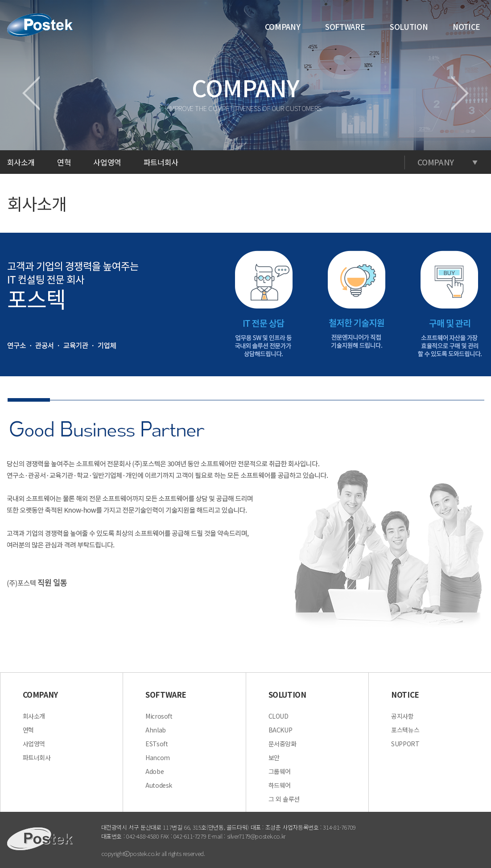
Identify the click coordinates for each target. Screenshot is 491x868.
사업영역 (107, 162)
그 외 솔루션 (284, 799)
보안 (274, 757)
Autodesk (159, 785)
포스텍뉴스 (405, 730)
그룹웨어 (280, 771)
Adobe (155, 771)
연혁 (64, 162)
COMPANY (283, 27)
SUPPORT (405, 744)
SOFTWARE (345, 27)
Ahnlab (156, 730)
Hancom (158, 757)
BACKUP (281, 730)
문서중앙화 (283, 744)
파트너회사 (161, 162)
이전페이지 (31, 93)
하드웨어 (280, 785)
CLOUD (279, 716)
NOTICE (466, 27)
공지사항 (402, 716)
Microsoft (159, 716)
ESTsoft (157, 744)
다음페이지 (460, 93)
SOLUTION (409, 27)
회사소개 (34, 716)
